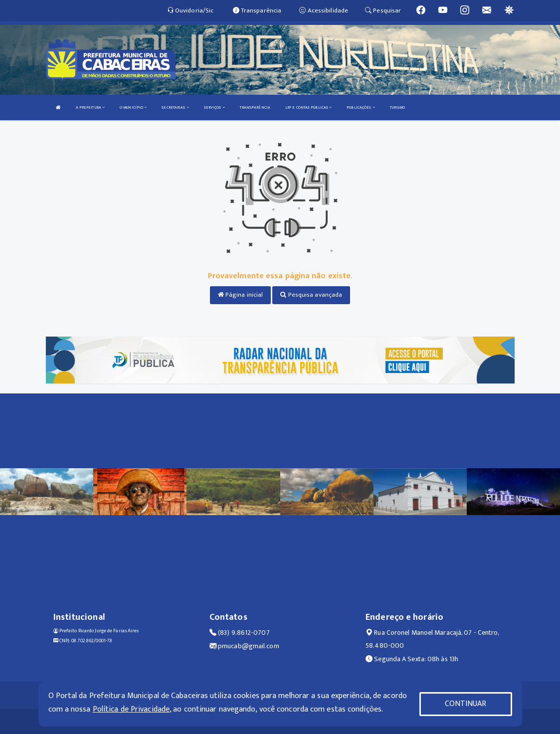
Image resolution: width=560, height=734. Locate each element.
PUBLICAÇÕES (361, 107)
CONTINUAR (466, 704)
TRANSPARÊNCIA (255, 107)
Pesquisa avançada (311, 295)
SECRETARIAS (175, 107)
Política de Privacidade (131, 709)
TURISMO (398, 107)
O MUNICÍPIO (133, 107)
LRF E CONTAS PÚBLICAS (308, 107)
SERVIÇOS (214, 107)
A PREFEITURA (90, 107)
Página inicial (241, 295)
